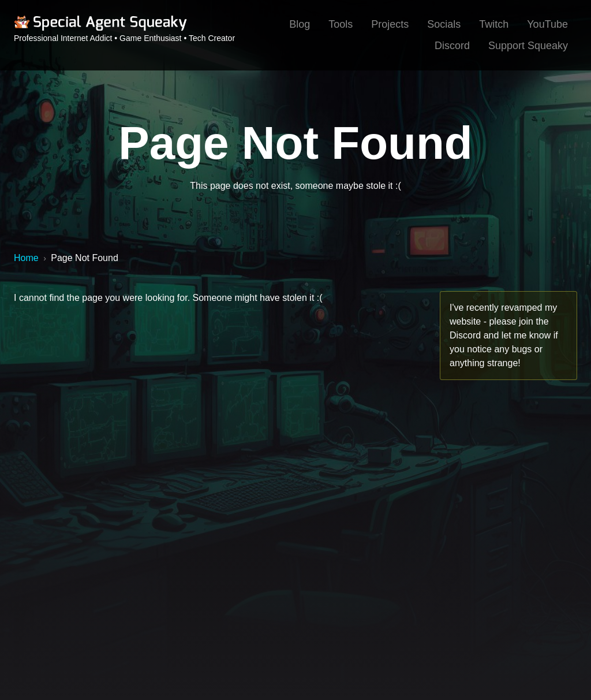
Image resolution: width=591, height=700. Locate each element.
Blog (300, 24)
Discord (452, 46)
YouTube (547, 24)
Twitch (494, 24)
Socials (444, 24)
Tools (341, 24)
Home (26, 258)
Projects (390, 24)
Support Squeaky (528, 46)
